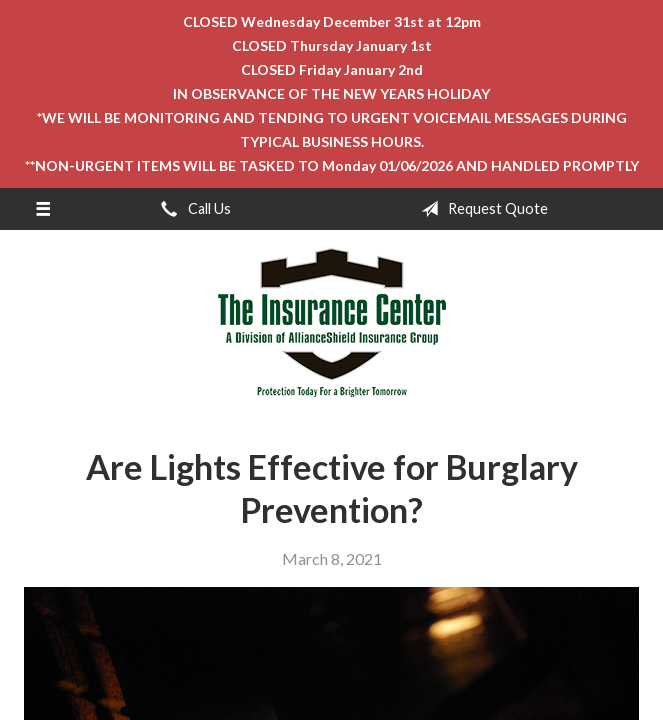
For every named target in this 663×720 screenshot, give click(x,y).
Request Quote (480, 209)
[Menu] (43, 209)
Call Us (192, 209)
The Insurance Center (332, 323)
